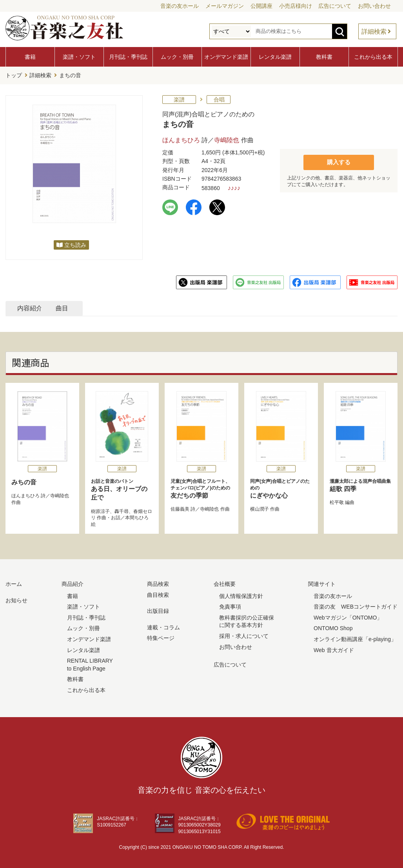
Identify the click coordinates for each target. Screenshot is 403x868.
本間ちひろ (137, 516)
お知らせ (16, 599)
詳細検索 (374, 32)
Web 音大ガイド (334, 649)
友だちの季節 (201, 487)
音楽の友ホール (180, 6)
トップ (14, 75)
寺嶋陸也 (227, 139)
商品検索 (158, 583)
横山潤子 (260, 508)
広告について (335, 6)
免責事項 (230, 605)
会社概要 (225, 583)
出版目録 (158, 610)
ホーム (14, 583)
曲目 (128, 307)
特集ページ (161, 637)
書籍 (30, 57)
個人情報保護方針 (241, 595)
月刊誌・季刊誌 (128, 57)
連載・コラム (163, 626)
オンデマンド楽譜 (226, 57)
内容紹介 (43, 307)
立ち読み (75, 244)
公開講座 (261, 6)
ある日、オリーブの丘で (122, 488)
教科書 (324, 57)
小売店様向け (296, 6)
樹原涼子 (100, 510)
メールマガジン (225, 6)
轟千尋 (122, 510)
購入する (339, 161)
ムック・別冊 (177, 57)
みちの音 (24, 481)
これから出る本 (373, 57)
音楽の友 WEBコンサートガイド (356, 605)
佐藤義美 (180, 508)
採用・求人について (244, 635)
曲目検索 (158, 594)
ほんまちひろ (181, 139)
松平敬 (337, 501)
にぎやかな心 (281, 487)
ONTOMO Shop (333, 627)
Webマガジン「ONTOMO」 (348, 616)
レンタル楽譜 (275, 57)
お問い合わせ (374, 6)
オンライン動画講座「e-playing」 (355, 638)
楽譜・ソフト (79, 57)
